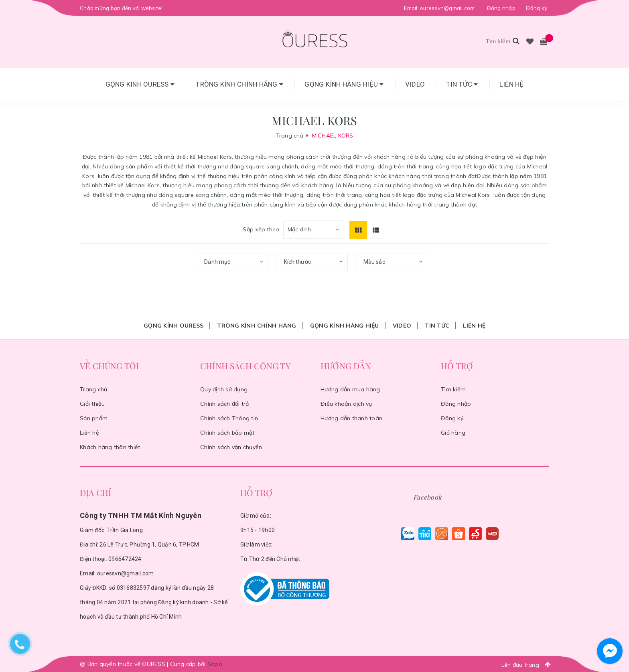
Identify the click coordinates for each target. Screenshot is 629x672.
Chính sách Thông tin (229, 418)
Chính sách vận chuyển (231, 447)
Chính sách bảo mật (227, 433)
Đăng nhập (501, 8)
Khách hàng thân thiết (110, 447)
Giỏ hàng (453, 433)
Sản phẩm (94, 418)
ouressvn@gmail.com (447, 8)
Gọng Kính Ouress (140, 84)
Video (415, 84)
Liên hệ (512, 84)
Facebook (427, 497)
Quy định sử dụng (224, 389)
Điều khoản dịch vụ (346, 404)
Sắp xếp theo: (262, 229)
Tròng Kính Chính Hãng (239, 84)
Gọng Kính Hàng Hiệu (344, 84)
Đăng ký (537, 8)
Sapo (215, 664)
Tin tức (462, 84)
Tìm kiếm (453, 389)
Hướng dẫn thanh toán (351, 418)
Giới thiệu (92, 404)
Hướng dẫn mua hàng (350, 389)
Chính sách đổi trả (225, 404)
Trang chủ (93, 389)
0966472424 (125, 559)
